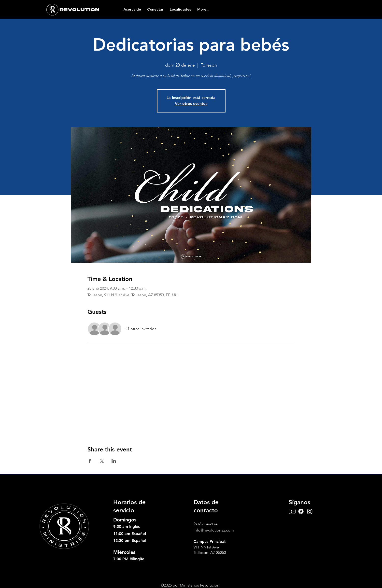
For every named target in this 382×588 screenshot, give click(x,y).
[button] (132, 9)
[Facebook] (301, 511)
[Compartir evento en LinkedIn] (114, 461)
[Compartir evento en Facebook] (90, 461)
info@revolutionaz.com (214, 530)
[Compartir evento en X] (102, 461)
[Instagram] (310, 511)
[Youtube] (292, 511)
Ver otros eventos (191, 104)
